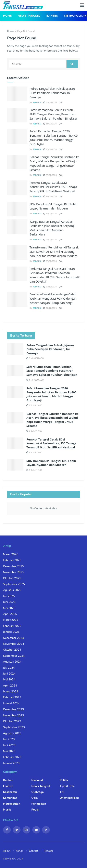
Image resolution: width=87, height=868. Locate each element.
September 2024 (14, 656)
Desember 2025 (13, 566)
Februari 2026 (12, 560)
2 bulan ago (34, 431)
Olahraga (38, 792)
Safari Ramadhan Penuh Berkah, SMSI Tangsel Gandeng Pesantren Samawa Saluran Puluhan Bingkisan (54, 114)
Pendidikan (39, 804)
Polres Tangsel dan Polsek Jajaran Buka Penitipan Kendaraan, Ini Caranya (52, 93)
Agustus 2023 (12, 733)
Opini (35, 798)
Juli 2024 (9, 668)
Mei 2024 (9, 680)
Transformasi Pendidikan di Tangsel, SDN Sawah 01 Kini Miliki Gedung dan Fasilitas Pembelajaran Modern (54, 252)
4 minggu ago (35, 380)
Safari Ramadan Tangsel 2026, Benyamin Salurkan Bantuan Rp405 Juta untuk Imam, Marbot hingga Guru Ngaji (54, 138)
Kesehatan (10, 792)
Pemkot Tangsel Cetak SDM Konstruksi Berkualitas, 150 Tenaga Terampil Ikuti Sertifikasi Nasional (53, 187)
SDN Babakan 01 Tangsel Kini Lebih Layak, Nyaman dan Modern (53, 206)
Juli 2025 (9, 596)
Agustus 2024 (12, 662)
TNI (62, 792)
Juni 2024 (9, 674)
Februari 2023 (12, 757)
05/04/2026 (50, 103)
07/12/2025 (50, 308)
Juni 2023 (9, 745)
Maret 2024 (11, 691)
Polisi (35, 810)
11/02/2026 (50, 214)
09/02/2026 (50, 240)
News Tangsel (29, 16)
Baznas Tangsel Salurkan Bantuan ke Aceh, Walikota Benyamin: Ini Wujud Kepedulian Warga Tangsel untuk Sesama (54, 163)
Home (7, 16)
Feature (8, 786)
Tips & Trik (67, 786)
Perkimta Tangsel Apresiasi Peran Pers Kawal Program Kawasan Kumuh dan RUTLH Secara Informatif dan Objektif (55, 275)
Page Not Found (26, 31)
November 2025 (14, 572)
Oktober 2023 (12, 721)
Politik (64, 780)
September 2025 (14, 584)
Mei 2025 (9, 608)
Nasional (37, 780)
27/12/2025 (50, 287)
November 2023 (14, 715)
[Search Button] (72, 64)
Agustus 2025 (12, 590)
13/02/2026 (50, 196)
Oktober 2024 (12, 650)
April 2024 (10, 686)
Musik (7, 810)
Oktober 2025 (12, 578)
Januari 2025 (11, 632)
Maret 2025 (11, 620)
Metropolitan (75, 16)
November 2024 (14, 644)
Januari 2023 (11, 763)
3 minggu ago (35, 358)
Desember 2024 (13, 638)
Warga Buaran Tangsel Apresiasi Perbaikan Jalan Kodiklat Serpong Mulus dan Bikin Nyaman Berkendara (52, 228)
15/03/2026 (50, 124)
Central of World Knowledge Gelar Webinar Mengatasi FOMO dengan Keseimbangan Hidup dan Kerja (53, 298)
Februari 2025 (12, 626)
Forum (20, 851)
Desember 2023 (13, 709)
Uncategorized (69, 798)
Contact (34, 851)
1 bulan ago (34, 405)
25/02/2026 (50, 149)
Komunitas (10, 798)
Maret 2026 (11, 554)
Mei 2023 (9, 751)
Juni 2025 (9, 602)
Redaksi (37, 103)
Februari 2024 (12, 697)
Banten (52, 16)
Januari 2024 (11, 703)
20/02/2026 (50, 175)
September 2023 (14, 727)
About (7, 851)
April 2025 (10, 614)
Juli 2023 (9, 739)
